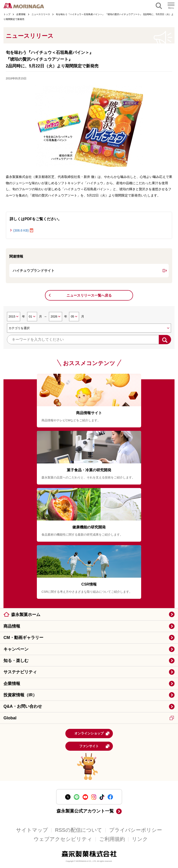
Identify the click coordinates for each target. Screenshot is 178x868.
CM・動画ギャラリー (23, 638)
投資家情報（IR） (20, 695)
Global (89, 718)
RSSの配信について (78, 830)
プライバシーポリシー (136, 830)
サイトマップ (32, 830)
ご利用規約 (112, 839)
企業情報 (12, 684)
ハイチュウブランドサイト (34, 270)
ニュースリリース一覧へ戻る (89, 295)
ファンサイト (94, 746)
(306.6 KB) (21, 230)
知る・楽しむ (16, 661)
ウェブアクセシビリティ (63, 839)
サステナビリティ (20, 672)
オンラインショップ (92, 734)
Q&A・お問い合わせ (23, 706)
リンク (140, 839)
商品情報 (12, 626)
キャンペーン (16, 649)
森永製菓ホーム (26, 615)
